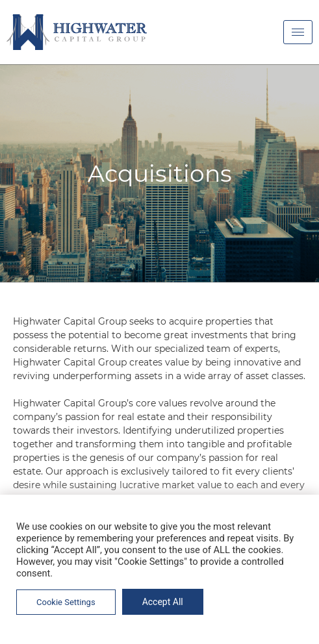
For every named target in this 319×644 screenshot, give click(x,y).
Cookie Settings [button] (66, 602)
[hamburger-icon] (298, 32)
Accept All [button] (163, 602)
